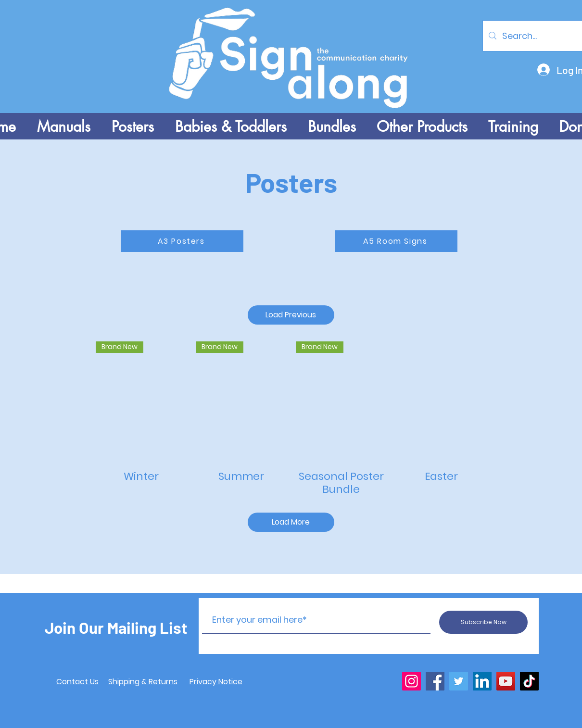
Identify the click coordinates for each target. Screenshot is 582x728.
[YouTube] (506, 681)
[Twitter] (459, 681)
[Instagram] (411, 681)
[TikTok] (529, 681)
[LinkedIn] (482, 681)
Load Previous (291, 315)
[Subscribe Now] (483, 622)
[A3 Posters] (182, 241)
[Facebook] (435, 681)
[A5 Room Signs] (396, 241)
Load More (291, 522)
